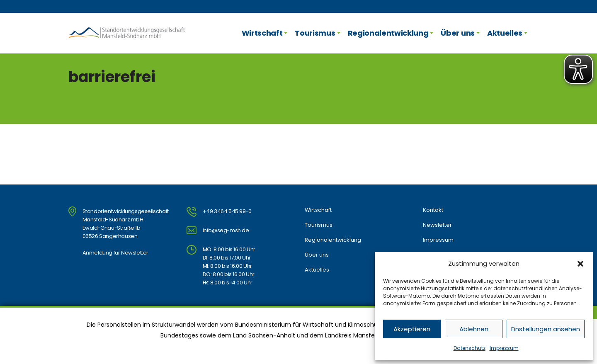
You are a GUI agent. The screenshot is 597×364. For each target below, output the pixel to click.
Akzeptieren (412, 329)
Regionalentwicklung (388, 33)
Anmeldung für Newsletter (115, 253)
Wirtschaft (262, 33)
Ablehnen (474, 329)
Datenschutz (470, 348)
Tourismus (315, 33)
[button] (580, 264)
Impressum (504, 348)
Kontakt (433, 210)
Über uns (457, 33)
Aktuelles (505, 33)
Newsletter (437, 225)
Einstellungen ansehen (546, 329)
